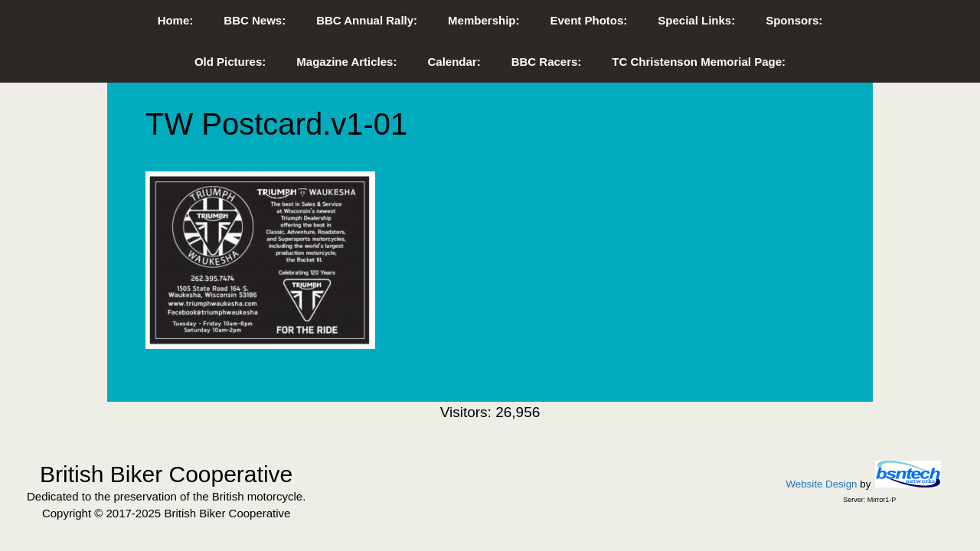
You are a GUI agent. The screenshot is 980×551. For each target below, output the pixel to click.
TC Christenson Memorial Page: (699, 62)
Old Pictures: (230, 62)
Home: (176, 20)
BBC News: (255, 20)
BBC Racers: (547, 62)
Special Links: (696, 20)
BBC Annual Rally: (367, 20)
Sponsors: (794, 20)
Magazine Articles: (346, 62)
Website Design (821, 484)
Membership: (483, 20)
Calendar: (454, 62)
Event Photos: (588, 20)
